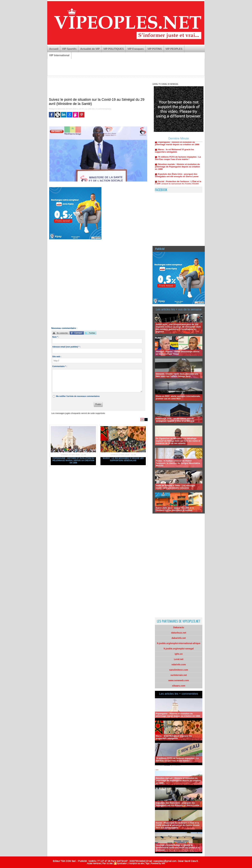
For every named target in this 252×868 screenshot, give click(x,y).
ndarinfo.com (179, 664)
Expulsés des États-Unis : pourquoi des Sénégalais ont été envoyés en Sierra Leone (177, 178)
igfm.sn (179, 654)
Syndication (122, 863)
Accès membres (94, 863)
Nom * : (56, 337)
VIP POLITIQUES (114, 49)
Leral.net (179, 659)
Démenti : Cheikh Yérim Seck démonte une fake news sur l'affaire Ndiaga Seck (177, 375)
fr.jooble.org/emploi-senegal (179, 649)
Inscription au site (136, 863)
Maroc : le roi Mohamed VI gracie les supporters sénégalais (123, 459)
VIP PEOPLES (174, 49)
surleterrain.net (179, 675)
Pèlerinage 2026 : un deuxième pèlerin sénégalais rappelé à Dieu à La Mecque (175, 420)
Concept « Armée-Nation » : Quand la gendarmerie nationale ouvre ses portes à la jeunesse (178, 848)
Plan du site (107, 863)
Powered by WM (158, 863)
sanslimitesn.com (179, 670)
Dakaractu (179, 627)
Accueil (54, 49)
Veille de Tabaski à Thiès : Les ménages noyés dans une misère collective (175, 487)
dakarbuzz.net (179, 633)
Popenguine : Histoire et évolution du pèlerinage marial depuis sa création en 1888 (73, 461)
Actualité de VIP (90, 49)
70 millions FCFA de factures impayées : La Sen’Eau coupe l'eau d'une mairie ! (178, 161)
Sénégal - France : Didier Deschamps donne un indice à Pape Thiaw (178, 353)
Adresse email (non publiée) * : (66, 347)
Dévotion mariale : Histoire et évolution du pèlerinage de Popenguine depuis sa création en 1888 (177, 169)
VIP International (59, 55)
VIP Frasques (136, 49)
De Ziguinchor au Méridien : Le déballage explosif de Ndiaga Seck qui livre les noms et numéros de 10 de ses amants (178, 441)
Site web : (57, 357)
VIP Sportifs (69, 49)
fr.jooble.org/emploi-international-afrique (179, 643)
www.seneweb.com (179, 680)
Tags (147, 863)
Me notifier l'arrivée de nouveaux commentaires (78, 396)
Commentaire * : (60, 366)
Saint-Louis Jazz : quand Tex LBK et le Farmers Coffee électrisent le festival (175, 509)
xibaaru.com (179, 686)
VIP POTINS (155, 49)
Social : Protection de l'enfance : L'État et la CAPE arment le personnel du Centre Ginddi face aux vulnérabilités (178, 825)
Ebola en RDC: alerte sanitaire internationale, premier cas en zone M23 (178, 397)
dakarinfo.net (179, 638)
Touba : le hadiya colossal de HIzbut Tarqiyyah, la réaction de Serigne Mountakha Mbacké (178, 463)
